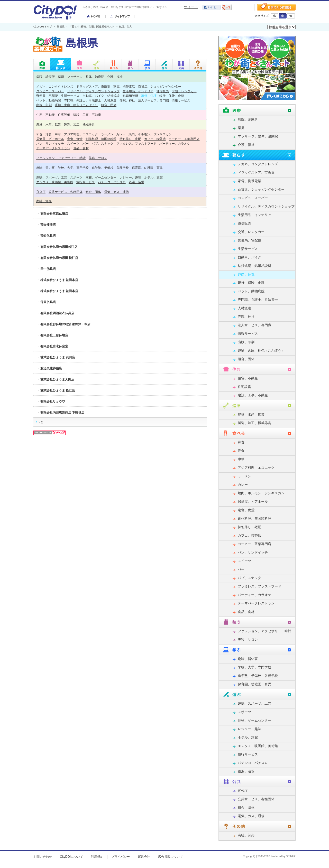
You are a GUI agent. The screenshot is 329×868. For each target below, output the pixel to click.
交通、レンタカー (184, 91)
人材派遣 (110, 100)
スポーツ (76, 177)
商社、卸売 (44, 201)
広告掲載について (170, 857)
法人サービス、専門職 (153, 100)
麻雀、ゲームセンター (101, 177)
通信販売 (163, 91)
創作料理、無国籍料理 (101, 139)
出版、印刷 (44, 105)
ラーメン (107, 134)
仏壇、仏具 (125, 27)
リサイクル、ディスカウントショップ (93, 91)
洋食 (49, 134)
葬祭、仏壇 (149, 96)
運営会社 (144, 857)
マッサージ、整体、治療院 (86, 77)
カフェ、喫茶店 (155, 139)
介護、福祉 (115, 77)
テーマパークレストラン (53, 148)
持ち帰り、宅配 (130, 139)
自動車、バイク (93, 96)
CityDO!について (71, 857)
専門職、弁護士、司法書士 (83, 100)
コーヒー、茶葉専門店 (184, 139)
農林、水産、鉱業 (49, 124)
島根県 (61, 27)
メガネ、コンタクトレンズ (55, 86)
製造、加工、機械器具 (79, 124)
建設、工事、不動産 (87, 115)
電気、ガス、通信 (116, 192)
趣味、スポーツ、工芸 (52, 177)
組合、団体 (109, 105)
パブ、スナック (103, 143)
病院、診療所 (45, 77)
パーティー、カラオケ (175, 143)
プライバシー (121, 857)
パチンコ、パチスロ (112, 182)
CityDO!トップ (43, 27)
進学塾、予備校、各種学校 (110, 168)
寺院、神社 (127, 100)
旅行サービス (86, 182)
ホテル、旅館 (153, 177)
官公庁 (41, 192)
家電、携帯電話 (124, 86)
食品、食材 (81, 148)
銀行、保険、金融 (172, 96)
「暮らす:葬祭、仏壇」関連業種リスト (92, 27)
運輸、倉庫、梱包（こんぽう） (76, 105)
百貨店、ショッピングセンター (160, 86)
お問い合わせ (43, 857)
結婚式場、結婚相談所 (123, 96)
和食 (39, 134)
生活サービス (70, 96)
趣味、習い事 (45, 168)
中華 (58, 134)
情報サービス (181, 100)
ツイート (191, 7)
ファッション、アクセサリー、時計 (61, 158)
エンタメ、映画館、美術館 (55, 182)
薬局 (61, 77)
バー (86, 143)
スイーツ (73, 143)
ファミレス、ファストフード (136, 143)
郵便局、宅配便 (47, 96)
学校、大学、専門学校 (73, 168)
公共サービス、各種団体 (66, 192)
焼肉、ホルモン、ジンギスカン (150, 134)
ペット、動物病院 (49, 100)
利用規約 (97, 857)
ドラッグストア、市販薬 (93, 86)
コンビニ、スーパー (50, 91)
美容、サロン (98, 158)
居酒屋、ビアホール (50, 139)
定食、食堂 (75, 139)
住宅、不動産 (45, 115)
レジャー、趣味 (130, 177)
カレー (121, 134)
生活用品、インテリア (138, 91)
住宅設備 (64, 115)
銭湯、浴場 (136, 182)
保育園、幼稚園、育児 (147, 168)
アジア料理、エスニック (81, 134)
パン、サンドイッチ (50, 143)
